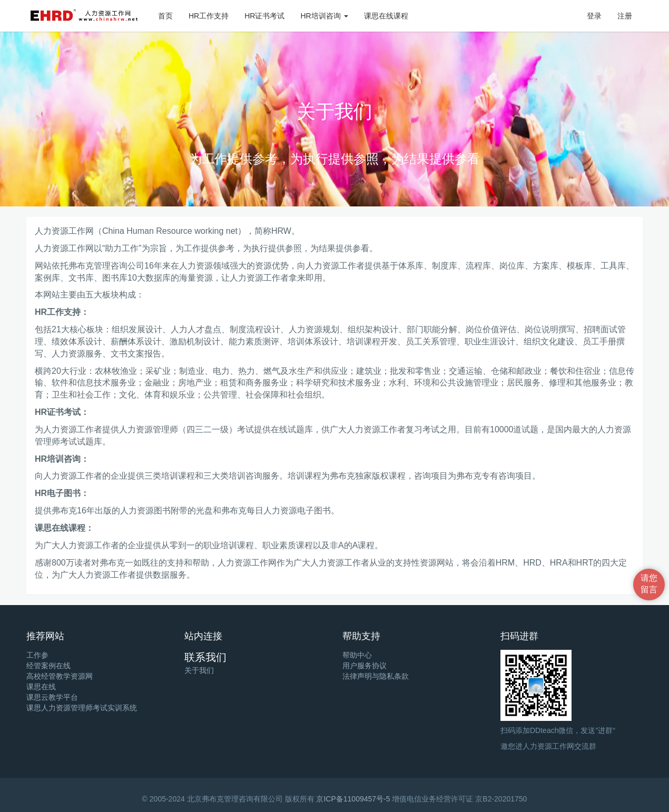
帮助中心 (357, 655)
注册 (625, 16)
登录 (594, 16)
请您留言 (649, 584)
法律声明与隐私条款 (376, 676)
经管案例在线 (48, 666)
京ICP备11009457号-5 (353, 799)
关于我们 (199, 670)
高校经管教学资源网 (60, 676)
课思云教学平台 (52, 697)
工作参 (37, 655)
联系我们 (205, 657)
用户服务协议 (365, 666)
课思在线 (41, 687)
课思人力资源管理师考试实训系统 (82, 708)
